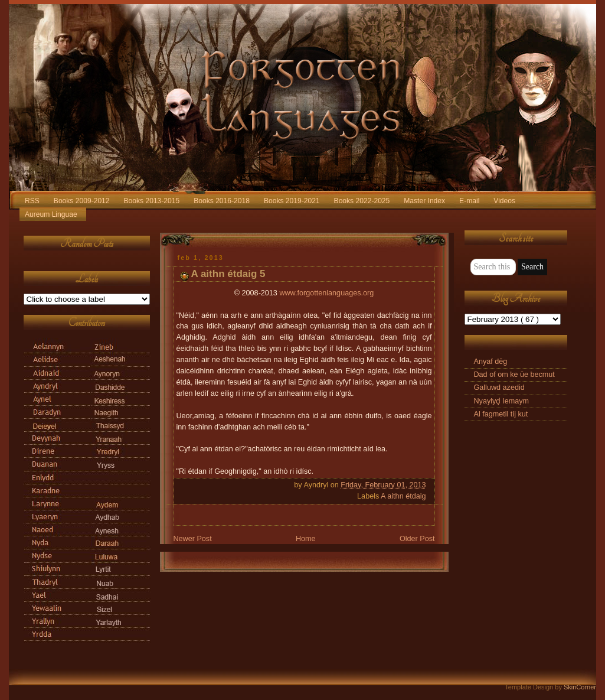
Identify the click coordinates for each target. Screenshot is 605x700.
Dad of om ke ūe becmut (514, 375)
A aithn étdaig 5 (228, 274)
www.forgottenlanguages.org (326, 293)
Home (306, 539)
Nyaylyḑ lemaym (501, 401)
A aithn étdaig (403, 496)
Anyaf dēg (491, 362)
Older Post (417, 539)
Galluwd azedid (499, 388)
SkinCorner (580, 687)
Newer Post (193, 539)
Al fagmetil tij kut (501, 414)
